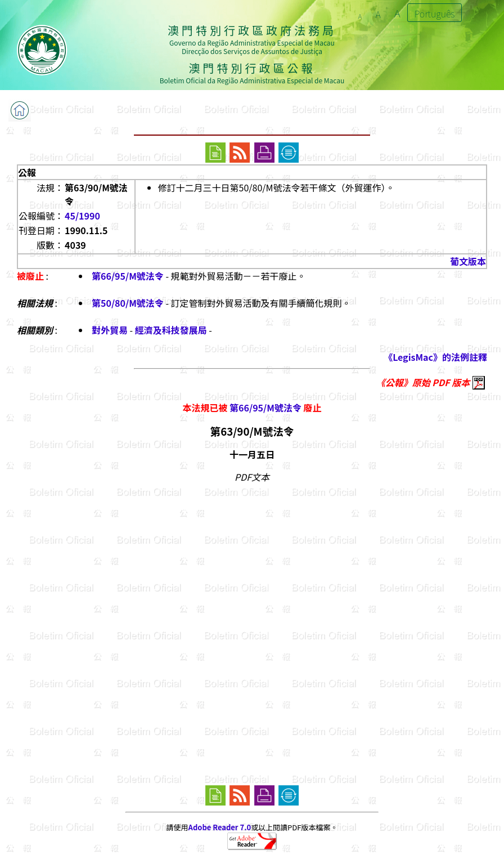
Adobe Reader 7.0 (220, 827)
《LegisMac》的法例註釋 (435, 357)
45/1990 (82, 216)
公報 (27, 172)
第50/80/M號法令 (128, 303)
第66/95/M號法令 (128, 276)
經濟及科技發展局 (171, 330)
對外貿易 (110, 330)
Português (435, 14)
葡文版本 (468, 261)
